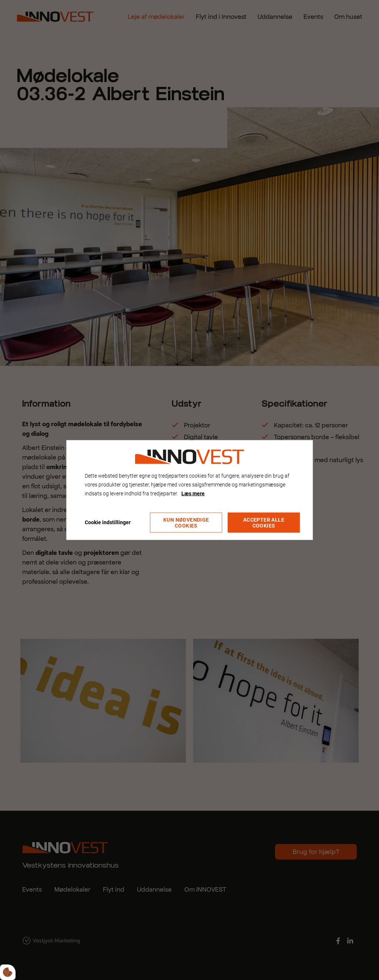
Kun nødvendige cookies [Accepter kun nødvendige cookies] (186, 523)
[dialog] (189, 490)
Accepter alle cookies (264, 523)
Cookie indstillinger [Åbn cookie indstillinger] (108, 522)
